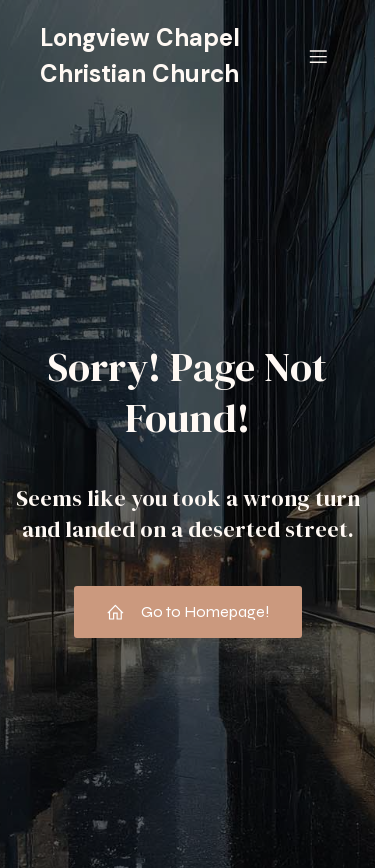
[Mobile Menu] (318, 56)
